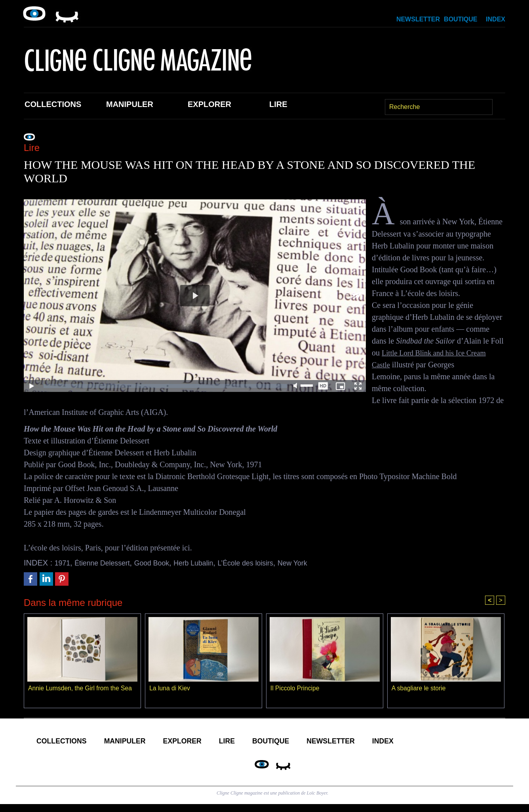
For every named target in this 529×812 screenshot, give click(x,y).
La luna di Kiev (170, 689)
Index (496, 19)
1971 (64, 563)
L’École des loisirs (268, 563)
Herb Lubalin (210, 563)
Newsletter (418, 19)
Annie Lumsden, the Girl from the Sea (81, 689)
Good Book (163, 563)
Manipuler (130, 104)
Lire (278, 104)
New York (321, 563)
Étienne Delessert (108, 563)
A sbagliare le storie (419, 689)
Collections (53, 104)
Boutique (460, 19)
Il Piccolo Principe (295, 689)
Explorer (209, 104)
